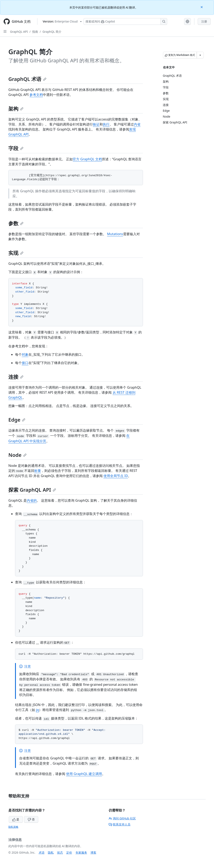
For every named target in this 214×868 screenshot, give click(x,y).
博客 (93, 852)
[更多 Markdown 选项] (200, 55)
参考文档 (36, 95)
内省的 (32, 500)
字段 (16, 148)
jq (37, 710)
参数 (16, 223)
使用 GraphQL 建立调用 (84, 774)
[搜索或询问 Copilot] (125, 21)
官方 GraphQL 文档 (87, 159)
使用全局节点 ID (116, 476)
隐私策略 (13, 827)
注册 (204, 21)
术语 (42, 852)
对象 (25, 354)
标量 (38, 471)
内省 (137, 124)
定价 (69, 852)
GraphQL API (19, 32)
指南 (35, 32)
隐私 (51, 852)
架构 (16, 109)
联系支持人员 (120, 824)
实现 (16, 253)
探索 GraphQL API (32, 490)
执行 (106, 124)
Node (17, 455)
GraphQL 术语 (27, 79)
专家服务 (81, 852)
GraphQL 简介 (52, 32)
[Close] (202, 7)
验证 (96, 124)
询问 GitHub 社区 (122, 818)
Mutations (115, 234)
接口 (25, 363)
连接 (16, 377)
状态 (60, 852)
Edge (17, 420)
